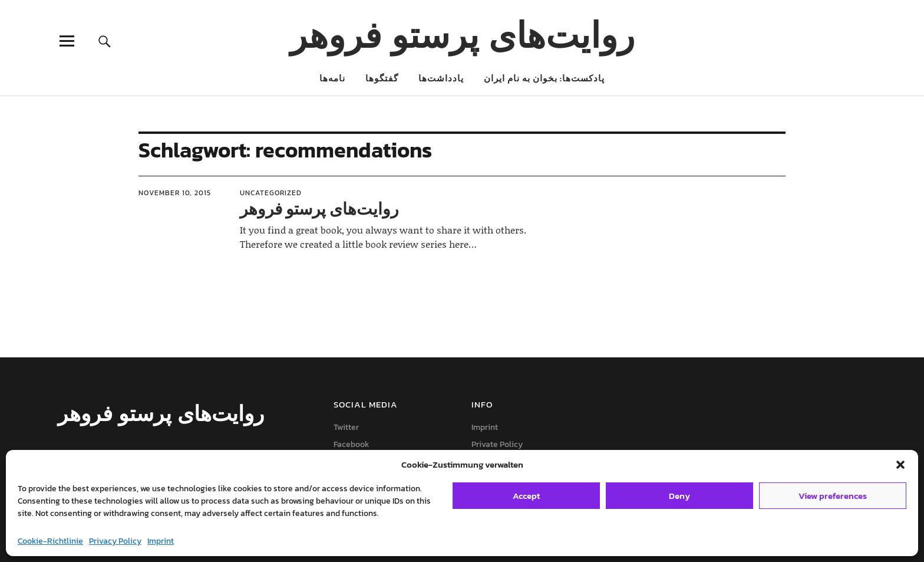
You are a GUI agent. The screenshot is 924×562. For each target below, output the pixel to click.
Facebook (352, 444)
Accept (526, 496)
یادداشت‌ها (441, 78)
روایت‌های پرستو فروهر (462, 34)
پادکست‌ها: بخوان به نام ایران (544, 78)
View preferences (833, 496)
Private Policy (497, 444)
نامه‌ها (332, 78)
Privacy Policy (115, 541)
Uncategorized (271, 193)
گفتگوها (382, 78)
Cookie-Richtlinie (50, 541)
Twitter (346, 427)
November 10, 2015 (175, 193)
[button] (900, 465)
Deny (679, 496)
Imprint (161, 541)
